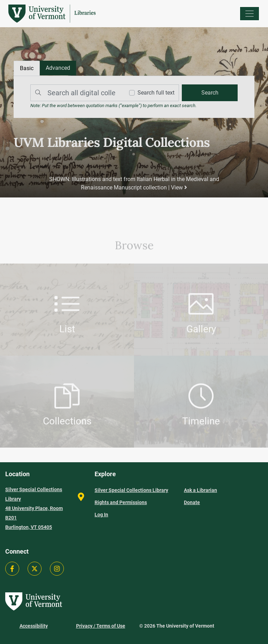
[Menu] (250, 14)
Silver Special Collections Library (131, 490)
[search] (210, 93)
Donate (192, 502)
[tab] (58, 68)
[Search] (76, 93)
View (179, 188)
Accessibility (34, 626)
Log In (101, 515)
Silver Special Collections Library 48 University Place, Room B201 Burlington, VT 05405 (34, 508)
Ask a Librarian (200, 490)
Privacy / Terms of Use (101, 626)
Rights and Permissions (121, 502)
